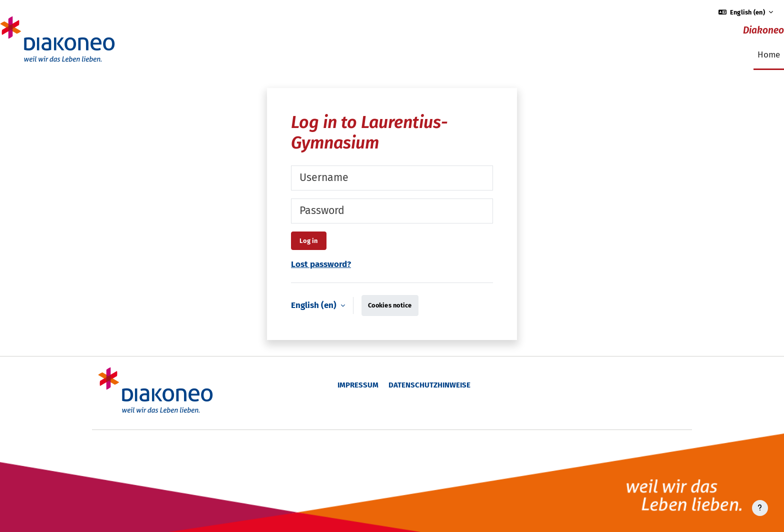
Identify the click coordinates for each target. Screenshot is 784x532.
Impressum (358, 385)
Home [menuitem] (769, 55)
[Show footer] (760, 508)
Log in (309, 241)
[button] (746, 12)
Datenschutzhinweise (429, 385)
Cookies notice (390, 305)
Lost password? (321, 264)
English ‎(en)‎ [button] (315, 305)
